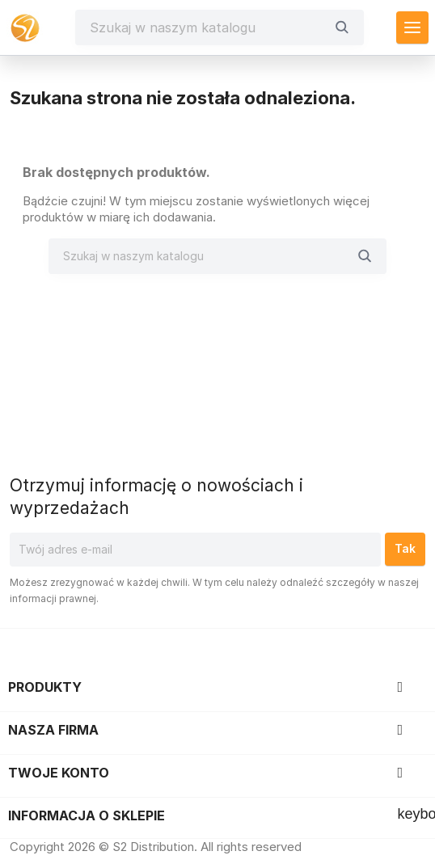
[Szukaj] (207, 27)
